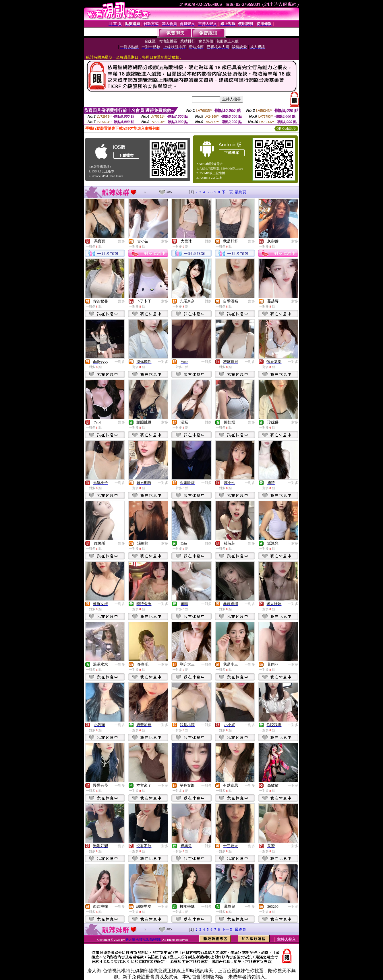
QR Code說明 (286, 129)
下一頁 (227, 192)
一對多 (120, 241)
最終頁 (240, 192)
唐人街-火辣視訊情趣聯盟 (144, 940)
